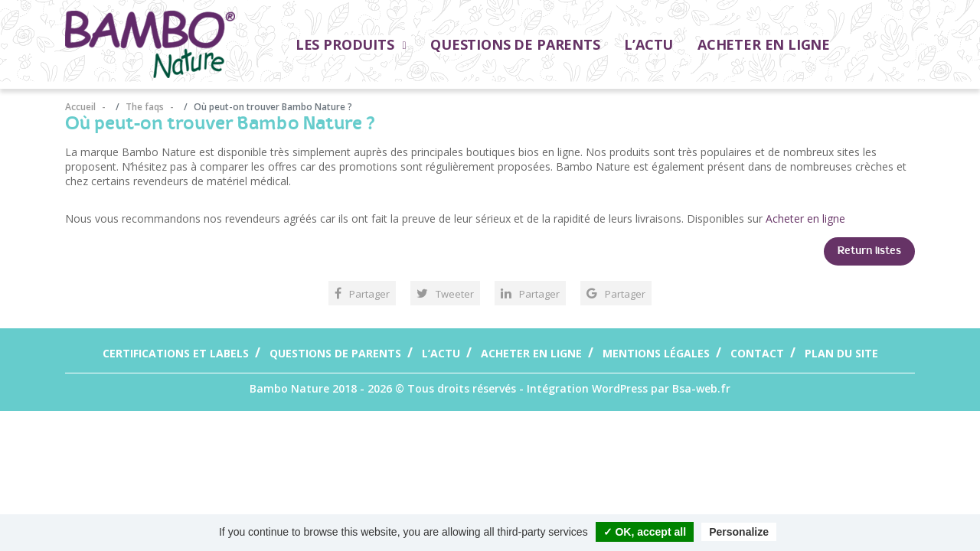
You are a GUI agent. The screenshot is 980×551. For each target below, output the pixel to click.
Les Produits (351, 44)
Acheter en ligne (764, 44)
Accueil (82, 107)
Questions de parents (515, 44)
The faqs (145, 107)
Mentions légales (656, 353)
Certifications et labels (176, 353)
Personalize (739, 532)
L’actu (648, 44)
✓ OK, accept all (645, 532)
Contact (757, 353)
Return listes (869, 251)
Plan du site (841, 353)
